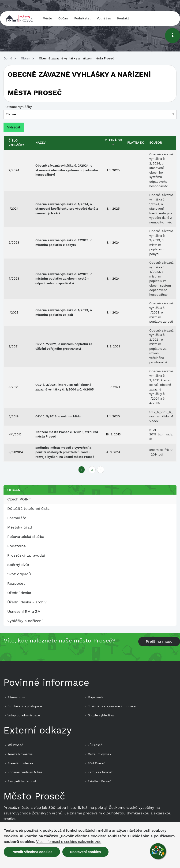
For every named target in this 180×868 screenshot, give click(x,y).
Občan (63, 18)
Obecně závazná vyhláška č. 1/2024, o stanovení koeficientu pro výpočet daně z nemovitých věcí (67, 209)
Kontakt (123, 18)
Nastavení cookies (85, 852)
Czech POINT (19, 499)
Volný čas (104, 18)
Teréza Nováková (20, 754)
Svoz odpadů (19, 574)
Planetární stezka (20, 763)
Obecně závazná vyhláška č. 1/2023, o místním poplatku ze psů (161, 312)
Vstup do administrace (24, 715)
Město (47, 18)
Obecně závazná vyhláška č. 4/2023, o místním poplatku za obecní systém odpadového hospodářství (64, 279)
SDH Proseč (96, 763)
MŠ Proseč (15, 745)
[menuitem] (90, 499)
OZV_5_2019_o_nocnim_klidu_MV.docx (161, 416)
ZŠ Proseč (95, 745)
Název (41, 143)
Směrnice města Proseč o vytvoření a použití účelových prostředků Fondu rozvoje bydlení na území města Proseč (65, 452)
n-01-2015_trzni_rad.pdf (161, 434)
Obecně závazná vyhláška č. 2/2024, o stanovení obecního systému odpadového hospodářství (67, 170)
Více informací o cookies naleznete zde (69, 842)
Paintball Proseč (99, 781)
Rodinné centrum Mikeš (25, 772)
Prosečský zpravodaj (26, 555)
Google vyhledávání (102, 715)
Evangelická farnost (22, 781)
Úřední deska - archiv (27, 602)
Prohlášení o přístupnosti (26, 706)
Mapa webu (96, 697)
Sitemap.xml (17, 697)
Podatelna (17, 546)
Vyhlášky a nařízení (25, 621)
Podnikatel (82, 18)
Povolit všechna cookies (32, 852)
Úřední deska (19, 593)
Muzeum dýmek (99, 754)
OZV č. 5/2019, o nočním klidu (58, 416)
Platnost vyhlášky (18, 107)
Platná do (136, 143)
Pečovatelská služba (26, 537)
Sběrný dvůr (18, 565)
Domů (8, 58)
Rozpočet (16, 583)
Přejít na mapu (159, 641)
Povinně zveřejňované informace (112, 706)
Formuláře (17, 518)
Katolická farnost (100, 772)
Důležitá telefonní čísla (28, 509)
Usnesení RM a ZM (24, 611)
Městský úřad (20, 527)
